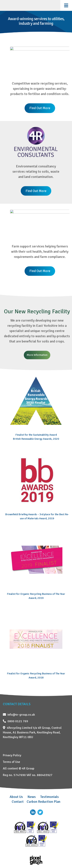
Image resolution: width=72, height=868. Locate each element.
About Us (16, 797)
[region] (36, 294)
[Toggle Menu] (66, 5)
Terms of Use (12, 762)
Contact (18, 802)
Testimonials (50, 797)
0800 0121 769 (15, 721)
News (32, 797)
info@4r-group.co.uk (19, 715)
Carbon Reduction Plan (43, 802)
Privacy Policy (12, 755)
